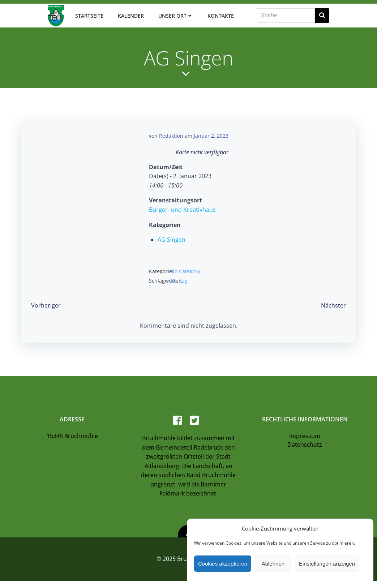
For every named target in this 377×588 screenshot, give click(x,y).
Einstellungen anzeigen (327, 564)
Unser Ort (174, 14)
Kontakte (219, 14)
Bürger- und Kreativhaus (182, 208)
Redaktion (171, 134)
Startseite (88, 14)
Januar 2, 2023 (211, 134)
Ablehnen (273, 564)
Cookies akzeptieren (223, 564)
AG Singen (172, 238)
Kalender (129, 14)
